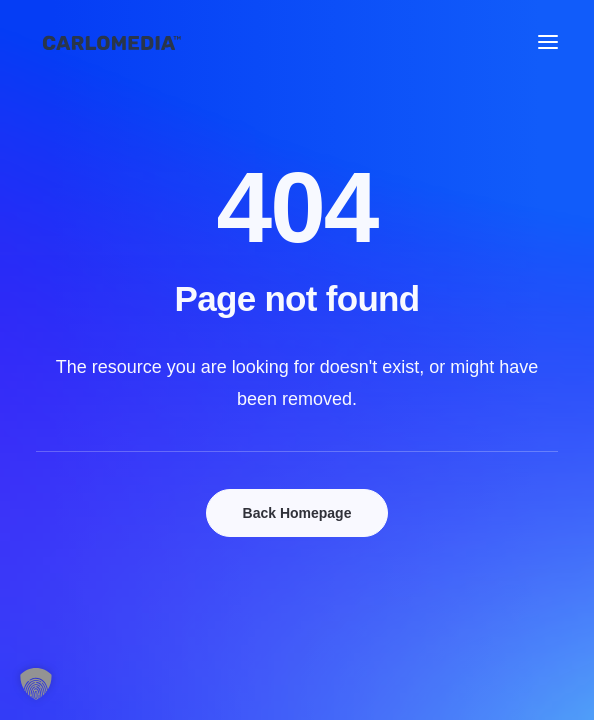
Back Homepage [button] (297, 513)
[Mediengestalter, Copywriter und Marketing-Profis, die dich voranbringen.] (111, 42)
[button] (548, 42)
